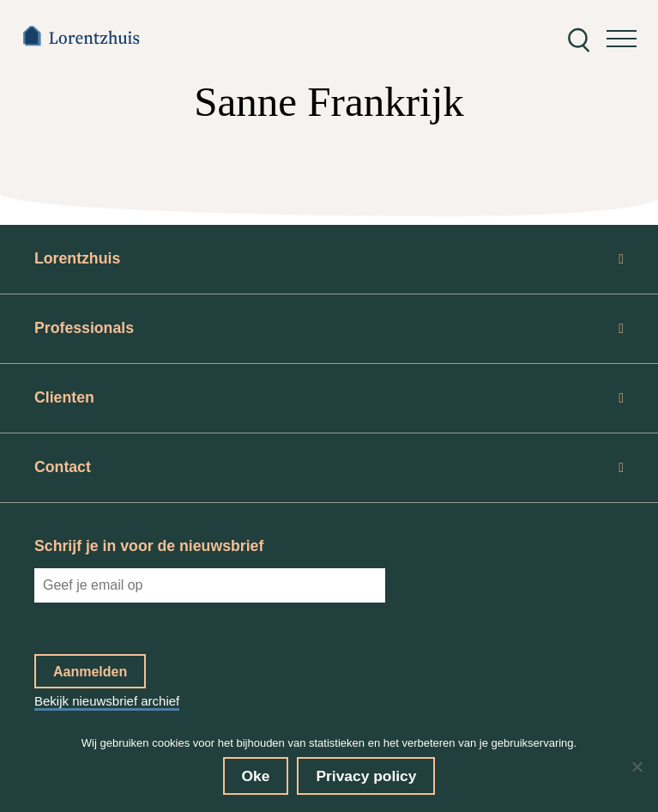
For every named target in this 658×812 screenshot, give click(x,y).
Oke (256, 776)
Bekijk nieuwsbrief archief (107, 701)
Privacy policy (366, 776)
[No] (637, 767)
